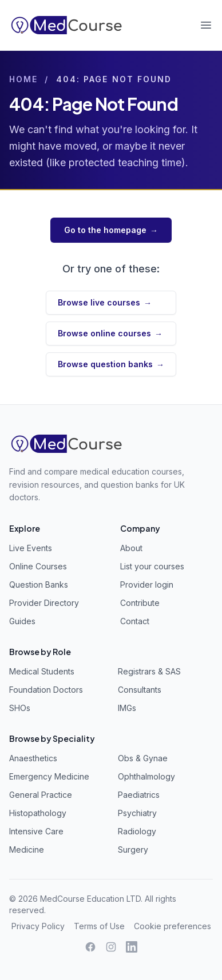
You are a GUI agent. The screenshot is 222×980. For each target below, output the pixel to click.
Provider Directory (44, 603)
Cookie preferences (173, 926)
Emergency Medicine (49, 776)
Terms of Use (99, 926)
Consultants (140, 690)
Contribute (140, 603)
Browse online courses (110, 334)
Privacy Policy (38, 926)
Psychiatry (137, 813)
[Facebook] (90, 947)
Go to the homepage (111, 230)
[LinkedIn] (132, 947)
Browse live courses (105, 303)
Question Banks (39, 585)
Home (23, 79)
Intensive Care (36, 831)
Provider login (147, 585)
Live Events (31, 548)
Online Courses (38, 566)
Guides (22, 621)
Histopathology (38, 813)
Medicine (27, 850)
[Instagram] (111, 947)
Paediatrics (139, 795)
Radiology (137, 831)
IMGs (127, 708)
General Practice (41, 795)
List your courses (152, 566)
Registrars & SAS (149, 671)
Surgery (133, 850)
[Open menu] (206, 25)
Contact (135, 621)
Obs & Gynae (143, 758)
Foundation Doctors (46, 690)
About (131, 548)
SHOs (20, 708)
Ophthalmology (146, 776)
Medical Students (42, 671)
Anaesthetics (33, 758)
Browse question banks (111, 364)
